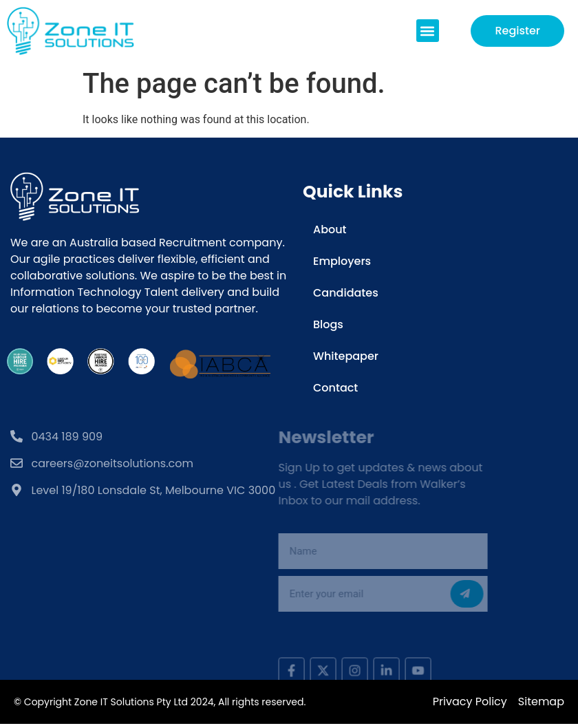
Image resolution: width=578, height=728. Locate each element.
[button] (428, 31)
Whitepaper (346, 356)
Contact (335, 388)
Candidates (346, 293)
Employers (342, 261)
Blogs (328, 324)
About (330, 229)
